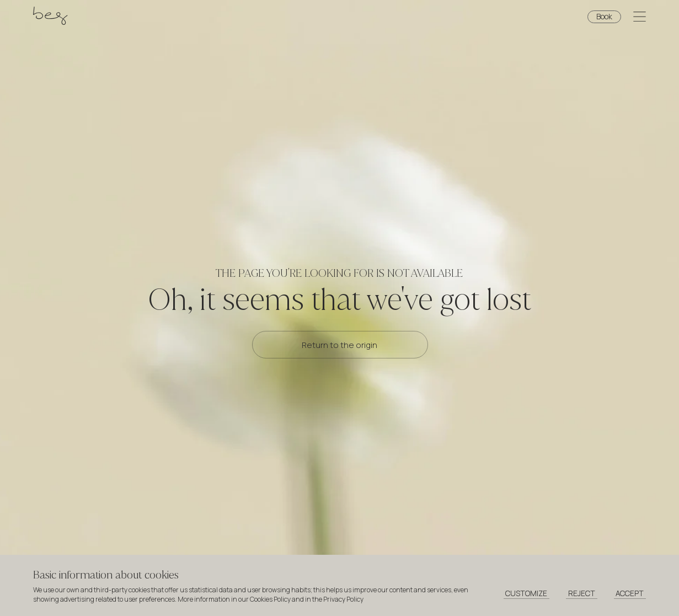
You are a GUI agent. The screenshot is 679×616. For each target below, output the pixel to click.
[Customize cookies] (527, 594)
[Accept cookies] (630, 594)
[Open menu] (640, 18)
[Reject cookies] (582, 594)
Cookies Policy (270, 599)
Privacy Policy (343, 599)
